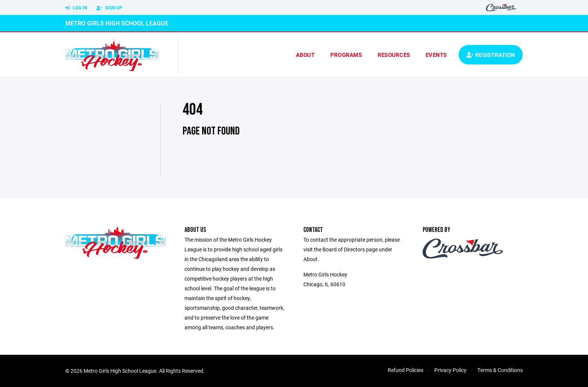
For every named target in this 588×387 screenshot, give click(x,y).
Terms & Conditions (500, 370)
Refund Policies (406, 370)
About (305, 55)
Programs (346, 55)
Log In (76, 8)
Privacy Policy (450, 370)
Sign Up (109, 8)
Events (436, 55)
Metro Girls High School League (117, 23)
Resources (394, 55)
